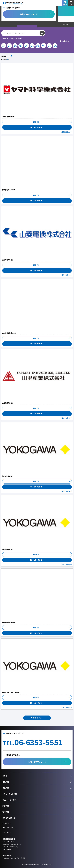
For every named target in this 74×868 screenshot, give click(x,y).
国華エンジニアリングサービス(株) (15, 858)
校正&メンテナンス (9, 800)
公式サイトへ (66, 132)
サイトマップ (7, 832)
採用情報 (6, 812)
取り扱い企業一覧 (9, 818)
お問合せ (65, 3)
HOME (5, 776)
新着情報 (6, 806)
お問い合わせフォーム (29, 14)
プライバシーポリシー (9, 828)
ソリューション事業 (10, 794)
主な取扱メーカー (65, 41)
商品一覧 (36, 122)
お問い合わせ (38, 127)
